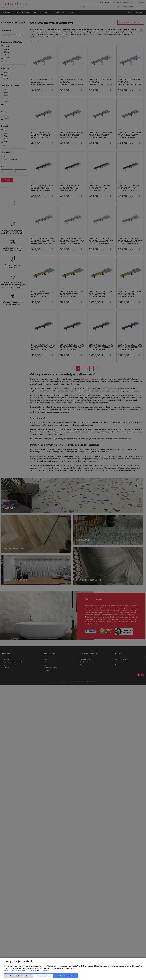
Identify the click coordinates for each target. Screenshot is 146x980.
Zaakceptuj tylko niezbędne (18, 976)
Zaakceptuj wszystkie (66, 976)
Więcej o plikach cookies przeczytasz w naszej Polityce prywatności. (26, 971)
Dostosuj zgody (43, 976)
